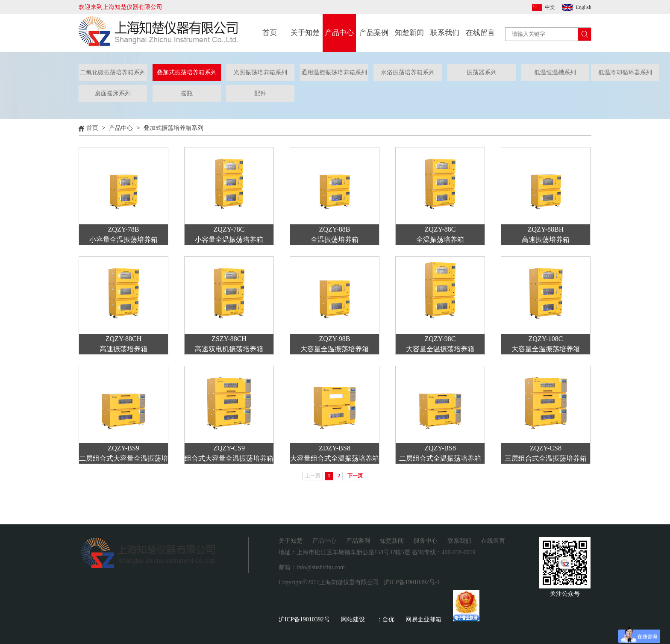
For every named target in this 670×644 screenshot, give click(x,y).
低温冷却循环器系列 (625, 72)
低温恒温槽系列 (555, 72)
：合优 (385, 619)
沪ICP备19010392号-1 (412, 582)
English (583, 7)
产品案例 (374, 33)
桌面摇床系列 (113, 93)
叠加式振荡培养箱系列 (187, 72)
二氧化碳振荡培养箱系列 (113, 72)
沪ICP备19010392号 (304, 619)
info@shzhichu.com (321, 567)
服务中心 (426, 541)
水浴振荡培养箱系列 (408, 72)
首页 (270, 33)
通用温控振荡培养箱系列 (334, 72)
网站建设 (353, 619)
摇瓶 (187, 93)
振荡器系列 (482, 72)
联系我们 (445, 33)
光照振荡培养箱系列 (260, 72)
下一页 (355, 476)
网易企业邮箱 (423, 619)
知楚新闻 (409, 33)
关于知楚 (305, 33)
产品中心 (339, 33)
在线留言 (480, 33)
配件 (260, 93)
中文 (550, 7)
